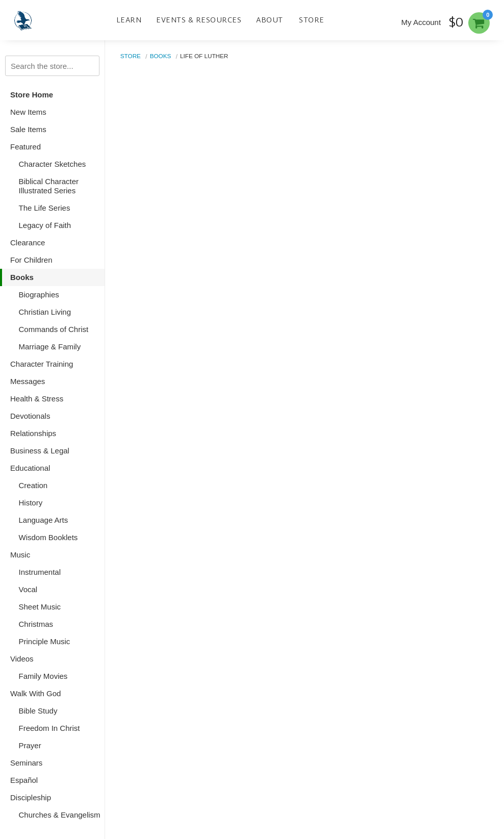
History (31, 503)
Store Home (32, 95)
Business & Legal (40, 451)
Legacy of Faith (45, 225)
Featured (26, 147)
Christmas (36, 624)
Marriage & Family (50, 347)
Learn (129, 20)
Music (20, 555)
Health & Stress (37, 399)
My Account (421, 22)
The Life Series (45, 208)
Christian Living (45, 312)
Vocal (28, 589)
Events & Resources (199, 20)
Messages (28, 381)
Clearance (28, 243)
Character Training (42, 364)
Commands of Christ (54, 329)
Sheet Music (40, 607)
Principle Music (45, 641)
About (270, 20)
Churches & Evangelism (60, 815)
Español (24, 780)
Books (22, 277)
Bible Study (38, 711)
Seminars (26, 763)
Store (312, 20)
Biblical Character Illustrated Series (49, 186)
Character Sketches (53, 164)
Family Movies (43, 676)
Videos (22, 659)
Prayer (30, 745)
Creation (33, 485)
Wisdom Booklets (48, 537)
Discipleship (31, 797)
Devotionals (30, 416)
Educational (30, 468)
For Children (31, 260)
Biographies (39, 295)
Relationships (33, 433)
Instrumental (40, 572)
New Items (28, 112)
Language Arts (44, 520)
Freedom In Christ (49, 728)
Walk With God (35, 693)
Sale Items (28, 129)
